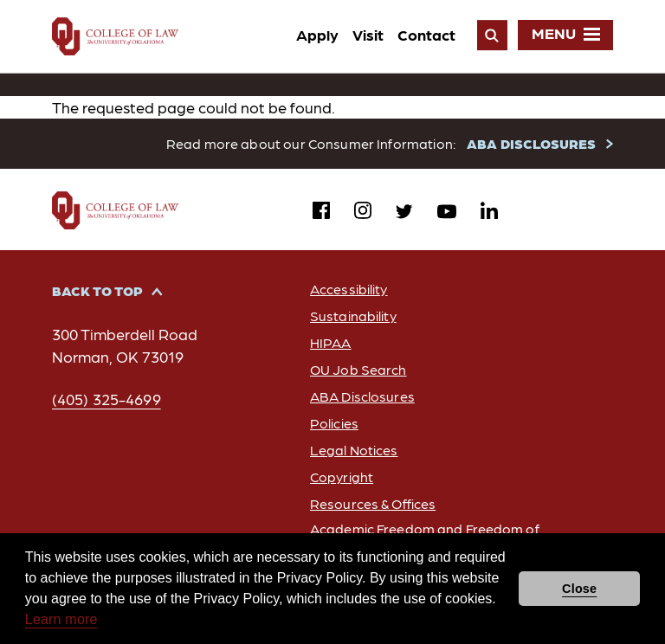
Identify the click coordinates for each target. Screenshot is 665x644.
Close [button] (579, 589)
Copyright (342, 477)
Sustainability (353, 316)
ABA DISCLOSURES (531, 143)
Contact (426, 34)
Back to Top (97, 290)
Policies (334, 423)
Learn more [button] (61, 619)
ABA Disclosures (362, 396)
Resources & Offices (373, 503)
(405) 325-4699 (107, 399)
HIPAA (331, 342)
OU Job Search (358, 369)
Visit (368, 34)
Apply (317, 34)
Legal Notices (354, 450)
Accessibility (349, 289)
